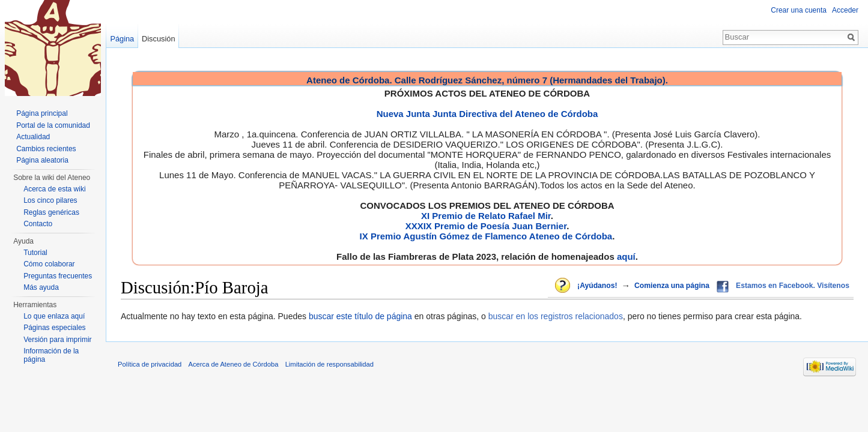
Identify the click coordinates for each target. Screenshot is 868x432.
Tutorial (35, 253)
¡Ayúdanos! (597, 286)
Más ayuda (41, 287)
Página (122, 39)
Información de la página (51, 355)
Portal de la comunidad (53, 125)
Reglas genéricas (51, 212)
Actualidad (33, 137)
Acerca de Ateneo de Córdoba (234, 364)
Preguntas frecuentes (58, 276)
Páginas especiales (54, 328)
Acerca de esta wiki (54, 189)
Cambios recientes (46, 149)
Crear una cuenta (799, 10)
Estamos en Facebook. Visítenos (793, 286)
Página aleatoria (42, 160)
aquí (626, 256)
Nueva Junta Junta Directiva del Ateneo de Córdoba (487, 114)
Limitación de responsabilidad (329, 364)
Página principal (42, 113)
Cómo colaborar (49, 264)
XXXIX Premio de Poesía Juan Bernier (486, 226)
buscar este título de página (360, 316)
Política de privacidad (150, 364)
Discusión (158, 39)
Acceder (845, 10)
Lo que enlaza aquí (54, 316)
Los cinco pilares (50, 200)
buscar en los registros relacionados (556, 316)
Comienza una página (672, 286)
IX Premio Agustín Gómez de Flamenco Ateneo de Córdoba (486, 236)
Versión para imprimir (57, 340)
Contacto (38, 224)
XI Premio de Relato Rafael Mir (486, 216)
